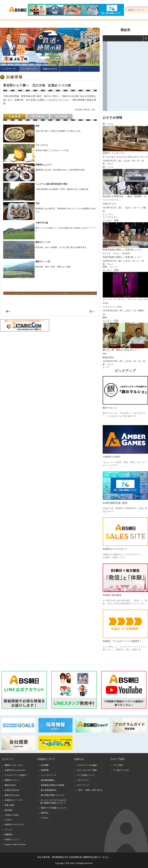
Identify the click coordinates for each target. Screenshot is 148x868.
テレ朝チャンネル (121, 770)
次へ (92, 311)
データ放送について (86, 775)
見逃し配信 (9, 805)
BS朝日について (47, 759)
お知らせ (79, 759)
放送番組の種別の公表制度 (53, 785)
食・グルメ (108, 164)
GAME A (8, 820)
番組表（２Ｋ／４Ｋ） (14, 765)
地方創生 (8, 810)
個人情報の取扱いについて (53, 795)
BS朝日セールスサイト (15, 824)
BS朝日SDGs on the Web (15, 770)
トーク (106, 367)
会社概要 (45, 765)
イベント (8, 829)
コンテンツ (8, 759)
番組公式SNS (10, 785)
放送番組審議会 (48, 780)
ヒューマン (108, 214)
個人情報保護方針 (49, 790)
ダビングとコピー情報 (87, 770)
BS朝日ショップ (12, 839)
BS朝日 (18, 10)
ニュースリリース (49, 775)
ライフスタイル (110, 217)
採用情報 (45, 770)
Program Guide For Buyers (15, 844)
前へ (8, 311)
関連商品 (8, 834)
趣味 (105, 317)
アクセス (45, 818)
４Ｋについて (83, 780)
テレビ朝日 (118, 765)
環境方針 (45, 813)
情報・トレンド (110, 267)
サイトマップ (83, 785)
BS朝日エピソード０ (14, 800)
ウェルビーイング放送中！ (16, 775)
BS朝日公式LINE (12, 790)
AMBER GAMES (12, 815)
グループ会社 (117, 759)
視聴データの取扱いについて (54, 808)
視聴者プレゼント (12, 780)
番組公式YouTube (12, 795)
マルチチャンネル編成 (87, 765)
